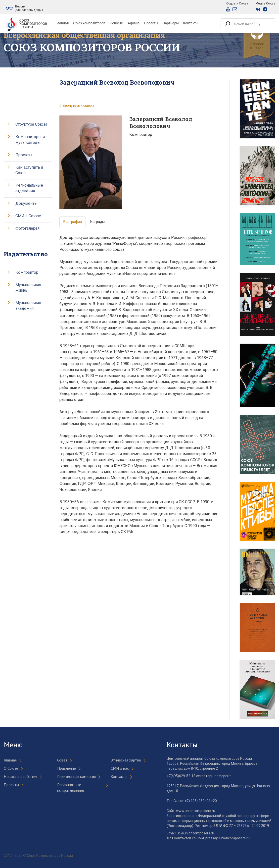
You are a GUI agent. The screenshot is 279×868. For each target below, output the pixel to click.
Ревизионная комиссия (76, 776)
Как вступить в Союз (29, 170)
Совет (62, 760)
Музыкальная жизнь (28, 288)
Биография (73, 222)
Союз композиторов (89, 23)
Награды (97, 222)
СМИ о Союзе (28, 216)
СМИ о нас (120, 768)
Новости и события (20, 776)
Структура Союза (31, 124)
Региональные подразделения (70, 787)
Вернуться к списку (77, 106)
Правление (67, 768)
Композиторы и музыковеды (30, 140)
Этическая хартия (126, 760)
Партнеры (170, 23)
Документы (26, 203)
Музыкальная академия (28, 306)
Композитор (27, 272)
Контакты (191, 23)
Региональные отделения (29, 188)
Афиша (134, 23)
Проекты (151, 23)
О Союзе (11, 768)
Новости (116, 23)
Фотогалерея (27, 228)
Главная (62, 23)
